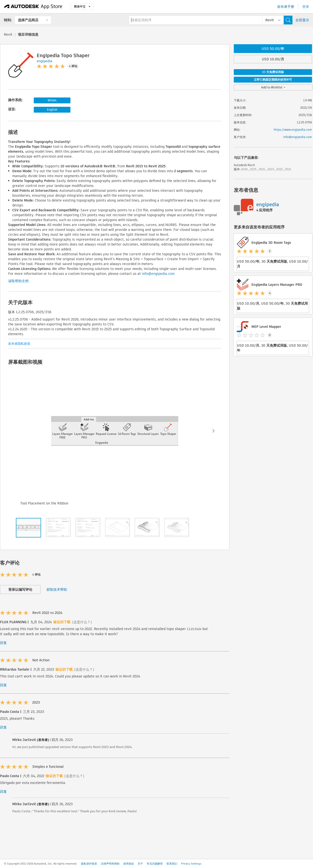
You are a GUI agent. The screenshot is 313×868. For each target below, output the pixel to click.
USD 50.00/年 (273, 49)
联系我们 (172, 864)
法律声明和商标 (110, 864)
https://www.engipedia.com (293, 130)
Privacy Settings (191, 864)
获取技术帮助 (57, 589)
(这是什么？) (82, 622)
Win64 (52, 100)
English (52, 110)
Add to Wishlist (273, 87)
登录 (306, 7)
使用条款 (129, 864)
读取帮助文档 (18, 281)
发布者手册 (286, 7)
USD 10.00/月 (273, 59)
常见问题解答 (155, 864)
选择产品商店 (28, 20)
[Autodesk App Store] (33, 7)
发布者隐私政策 (19, 344)
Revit (8, 34)
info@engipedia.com (158, 274)
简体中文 (82, 6)
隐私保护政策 (89, 864)
